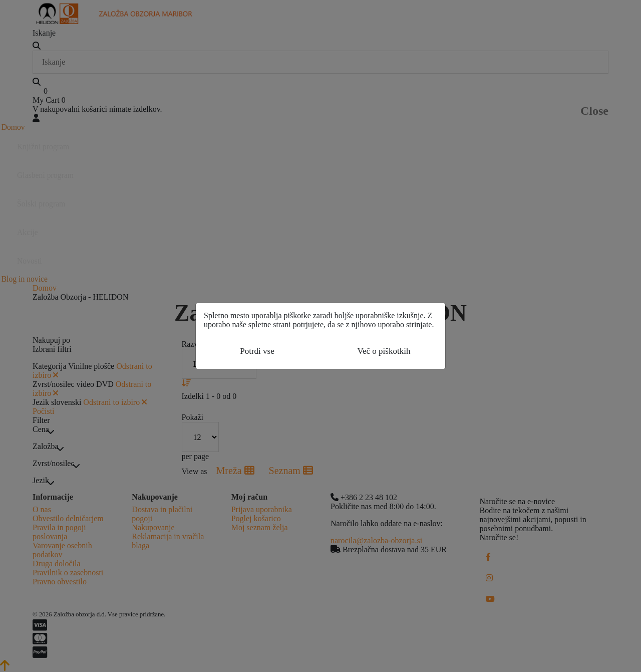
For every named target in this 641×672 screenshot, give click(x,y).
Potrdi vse (257, 351)
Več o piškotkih (384, 351)
